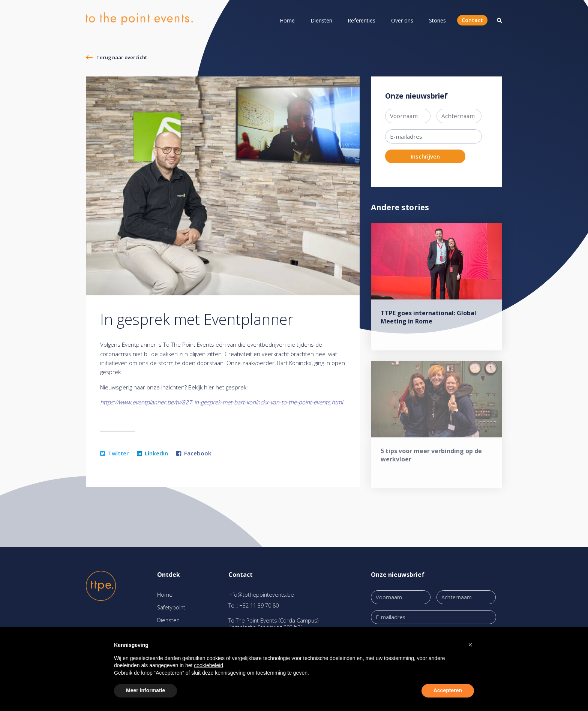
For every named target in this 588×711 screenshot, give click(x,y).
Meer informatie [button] (145, 690)
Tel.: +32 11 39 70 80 (253, 605)
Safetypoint (171, 607)
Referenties (361, 20)
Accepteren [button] (448, 690)
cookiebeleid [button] (208, 665)
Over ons (402, 20)
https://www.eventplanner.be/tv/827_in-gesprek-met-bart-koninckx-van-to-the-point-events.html (221, 402)
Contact (472, 20)
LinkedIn (152, 453)
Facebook (194, 453)
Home (287, 20)
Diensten (321, 20)
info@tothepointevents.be (261, 595)
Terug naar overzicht (122, 57)
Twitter (114, 453)
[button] (470, 645)
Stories (437, 20)
